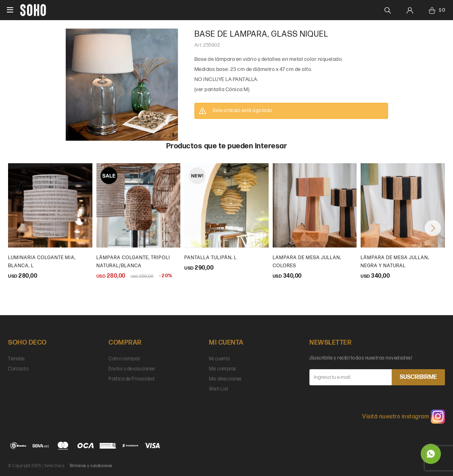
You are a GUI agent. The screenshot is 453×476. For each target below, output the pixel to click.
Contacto (18, 369)
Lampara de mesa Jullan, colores (307, 262)
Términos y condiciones (91, 466)
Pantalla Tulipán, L (211, 258)
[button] (433, 228)
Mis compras (223, 369)
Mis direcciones (225, 379)
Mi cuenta (219, 359)
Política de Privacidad (131, 379)
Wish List (219, 389)
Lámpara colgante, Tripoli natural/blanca (133, 262)
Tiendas (17, 359)
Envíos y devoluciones (132, 369)
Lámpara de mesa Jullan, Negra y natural (395, 262)
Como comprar (124, 359)
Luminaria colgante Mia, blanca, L (42, 262)
